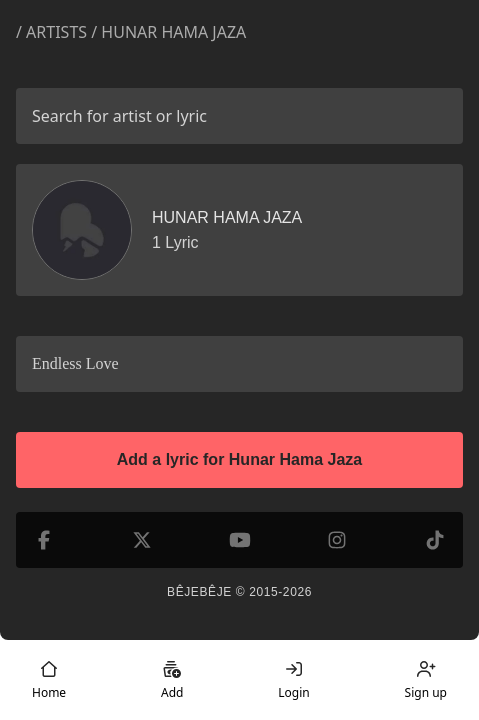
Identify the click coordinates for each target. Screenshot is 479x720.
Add (172, 680)
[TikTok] (435, 540)
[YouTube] (240, 540)
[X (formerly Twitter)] (142, 540)
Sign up (426, 680)
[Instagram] (337, 540)
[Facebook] (44, 540)
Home (49, 680)
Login (293, 680)
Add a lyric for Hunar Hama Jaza (239, 459)
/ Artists (51, 32)
